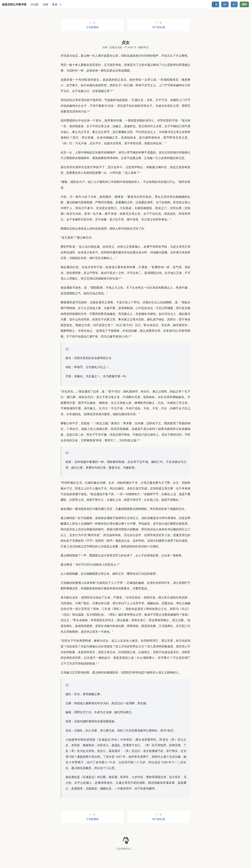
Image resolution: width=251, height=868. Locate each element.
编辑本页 (144, 47)
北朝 (45, 4)
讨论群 (35, 4)
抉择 (105, 47)
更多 (55, 4)
